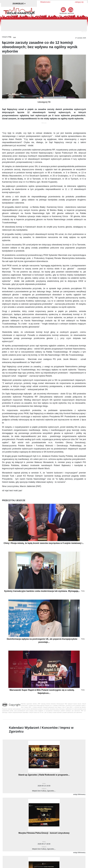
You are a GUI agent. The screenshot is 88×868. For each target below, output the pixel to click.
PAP (14, 38)
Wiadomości (45, 2)
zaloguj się (79, 2)
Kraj (10, 37)
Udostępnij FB (44, 102)
